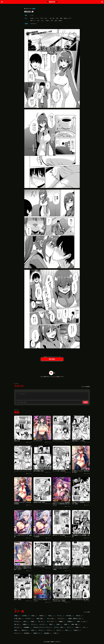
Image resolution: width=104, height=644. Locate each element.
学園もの (72, 621)
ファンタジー (53, 621)
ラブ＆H (18, 621)
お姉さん (78, 630)
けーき (32, 15)
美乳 (52, 624)
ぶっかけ (19, 627)
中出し (46, 18)
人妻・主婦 (52, 18)
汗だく (43, 21)
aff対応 (32, 18)
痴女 (18, 630)
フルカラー (30, 619)
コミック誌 (52, 619)
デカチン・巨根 (60, 627)
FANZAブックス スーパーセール (43, 627)
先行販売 (28, 633)
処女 (27, 621)
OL (86, 627)
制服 (34, 621)
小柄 (57, 633)
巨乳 (38, 21)
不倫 (41, 18)
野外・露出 (76, 624)
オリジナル (63, 619)
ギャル (42, 630)
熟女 (52, 21)
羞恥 (79, 627)
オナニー (51, 630)
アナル (35, 624)
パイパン (19, 633)
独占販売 (48, 633)
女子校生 (71, 616)
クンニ (71, 627)
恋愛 (67, 624)
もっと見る (87, 612)
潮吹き (48, 21)
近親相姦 (28, 627)
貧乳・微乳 (41, 619)
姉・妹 (18, 624)
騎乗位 (60, 21)
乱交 (34, 630)
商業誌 (34, 9)
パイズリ (44, 624)
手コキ (60, 630)
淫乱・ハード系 (83, 621)
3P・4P (42, 621)
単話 (57, 18)
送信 (86, 402)
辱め (60, 624)
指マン (69, 630)
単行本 (43, 616)
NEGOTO (52, 2)
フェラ (37, 18)
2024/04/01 (33, 24)
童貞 (56, 21)
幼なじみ (26, 630)
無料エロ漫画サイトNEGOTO (54, 642)
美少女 (80, 616)
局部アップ (33, 21)
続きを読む (52, 359)
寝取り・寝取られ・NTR (66, 18)
